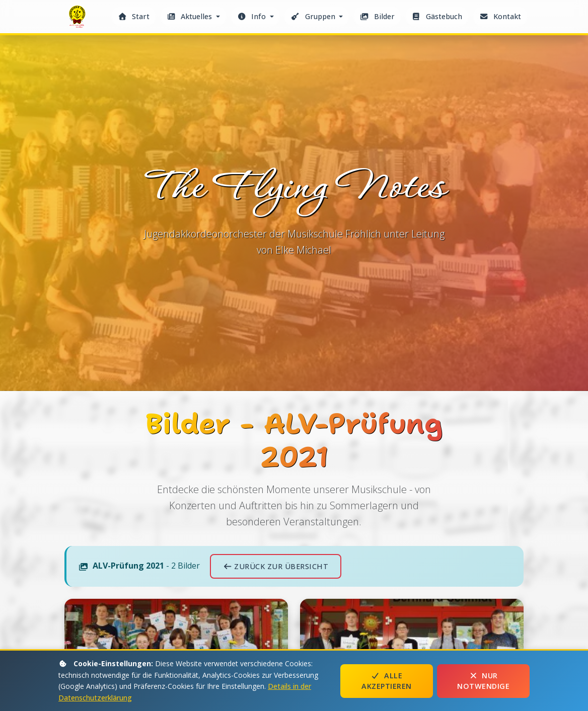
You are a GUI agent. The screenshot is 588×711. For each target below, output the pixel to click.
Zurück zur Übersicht (276, 566)
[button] (193, 16)
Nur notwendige (483, 681)
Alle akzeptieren (387, 681)
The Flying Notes (79, 19)
